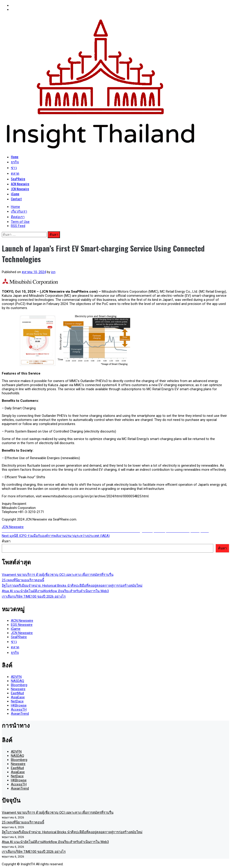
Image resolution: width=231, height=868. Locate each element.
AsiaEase (18, 697)
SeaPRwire (18, 179)
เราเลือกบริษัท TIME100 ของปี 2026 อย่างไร (34, 596)
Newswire (18, 689)
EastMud (17, 693)
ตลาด (15, 173)
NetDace (17, 701)
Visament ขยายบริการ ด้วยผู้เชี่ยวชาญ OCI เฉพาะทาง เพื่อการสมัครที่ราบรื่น (58, 575)
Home (15, 157)
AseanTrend (20, 714)
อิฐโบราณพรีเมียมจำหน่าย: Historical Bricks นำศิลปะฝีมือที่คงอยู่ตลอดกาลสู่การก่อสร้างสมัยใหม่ (72, 586)
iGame (15, 194)
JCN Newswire (20, 189)
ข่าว (14, 167)
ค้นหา (6, 541)
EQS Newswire (22, 625)
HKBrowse (19, 705)
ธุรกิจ (15, 162)
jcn (53, 272)
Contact (16, 199)
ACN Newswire (20, 184)
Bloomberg (19, 685)
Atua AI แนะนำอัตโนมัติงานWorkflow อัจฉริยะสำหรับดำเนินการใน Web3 (55, 591)
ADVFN (16, 677)
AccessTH (19, 709)
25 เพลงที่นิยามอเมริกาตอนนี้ (23, 580)
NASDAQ (17, 681)
